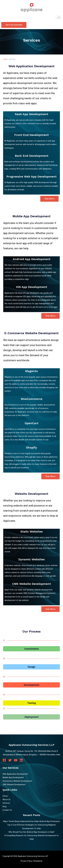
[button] (14, 25)
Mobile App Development (13, 777)
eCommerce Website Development (17, 781)
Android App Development (32, 259)
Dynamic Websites (31, 559)
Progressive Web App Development (31, 177)
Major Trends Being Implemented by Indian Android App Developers (31, 821)
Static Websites (32, 532)
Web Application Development (15, 774)
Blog (4, 806)
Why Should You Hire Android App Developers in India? (31, 832)
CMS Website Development (31, 584)
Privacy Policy (26, 861)
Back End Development (32, 156)
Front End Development (31, 135)
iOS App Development (32, 287)
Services (6, 803)
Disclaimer (38, 861)
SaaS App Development (31, 114)
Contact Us (7, 810)
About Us (7, 799)
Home (5, 59)
